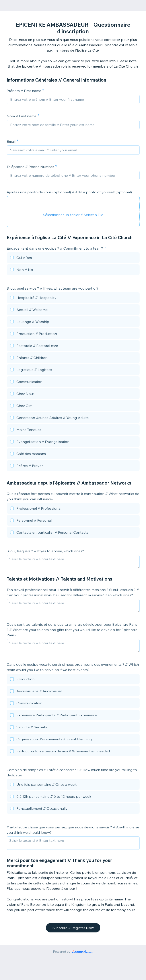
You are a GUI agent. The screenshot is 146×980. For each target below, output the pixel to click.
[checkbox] (73, 258)
